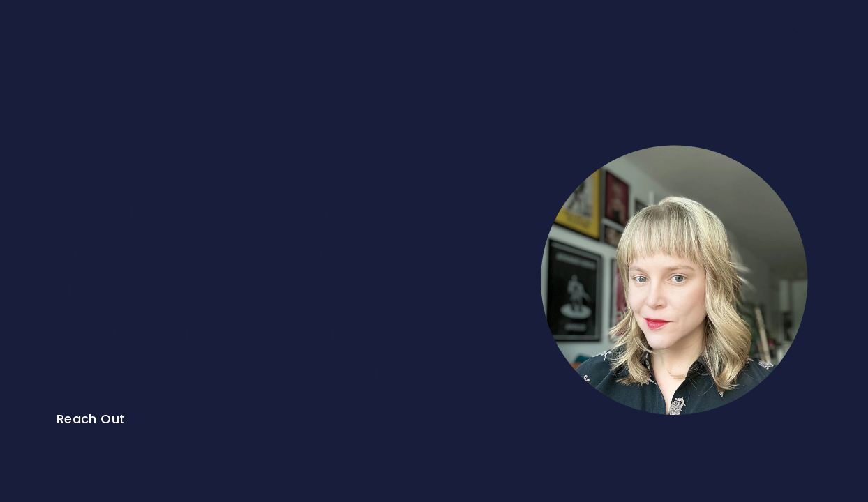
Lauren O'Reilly (106, 33)
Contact (814, 33)
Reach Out (91, 419)
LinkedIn (737, 33)
